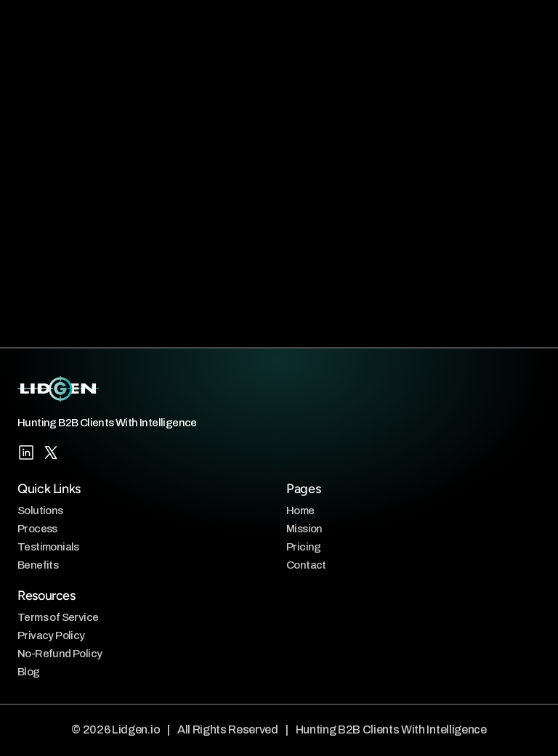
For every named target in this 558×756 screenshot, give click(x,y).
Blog (29, 671)
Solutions (40, 510)
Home (300, 510)
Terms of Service (58, 617)
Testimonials (48, 546)
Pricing (304, 546)
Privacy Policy (51, 635)
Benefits (38, 565)
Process (37, 528)
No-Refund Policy (60, 653)
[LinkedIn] (26, 452)
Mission (304, 528)
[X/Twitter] (51, 452)
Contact (306, 565)
